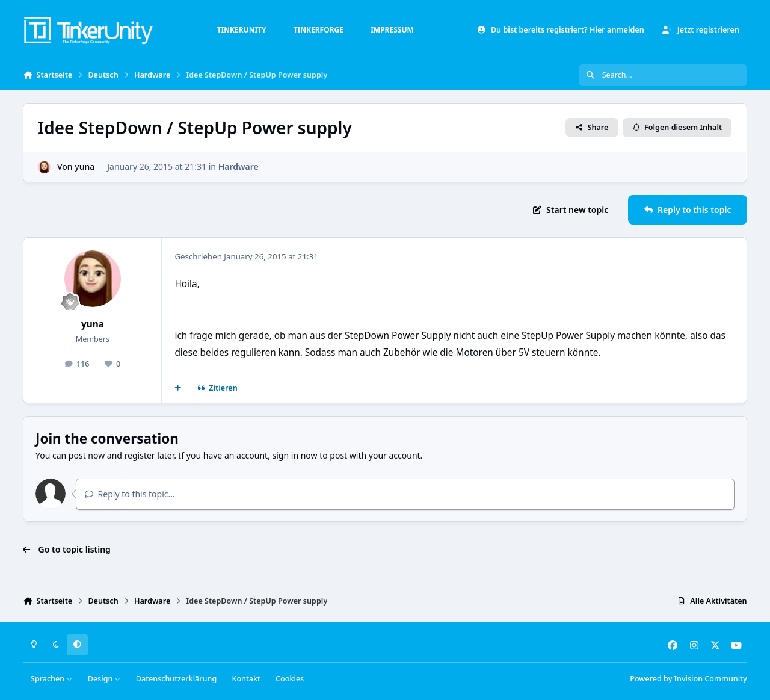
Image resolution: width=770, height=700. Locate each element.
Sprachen (52, 679)
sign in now (295, 455)
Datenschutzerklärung (176, 679)
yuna (85, 166)
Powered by (688, 679)
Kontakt (246, 679)
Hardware (239, 166)
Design (104, 679)
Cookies (290, 679)
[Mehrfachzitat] (178, 388)
